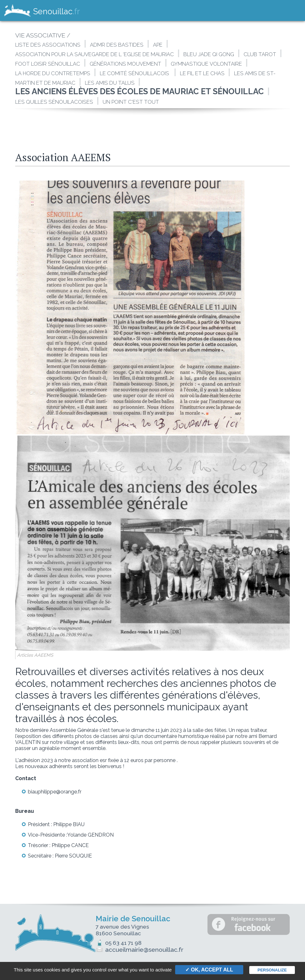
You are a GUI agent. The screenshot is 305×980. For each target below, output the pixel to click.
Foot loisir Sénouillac (48, 64)
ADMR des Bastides (117, 45)
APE (158, 45)
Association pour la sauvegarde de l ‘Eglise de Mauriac (95, 54)
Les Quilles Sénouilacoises (54, 102)
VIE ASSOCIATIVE (40, 35)
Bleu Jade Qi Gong (209, 54)
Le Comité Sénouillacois (135, 73)
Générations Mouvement (125, 64)
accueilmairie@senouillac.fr (144, 950)
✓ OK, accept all (209, 970)
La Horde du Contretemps (53, 73)
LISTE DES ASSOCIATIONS (48, 45)
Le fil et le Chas (202, 73)
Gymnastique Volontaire (206, 64)
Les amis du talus (110, 83)
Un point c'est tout (131, 102)
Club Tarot (260, 54)
